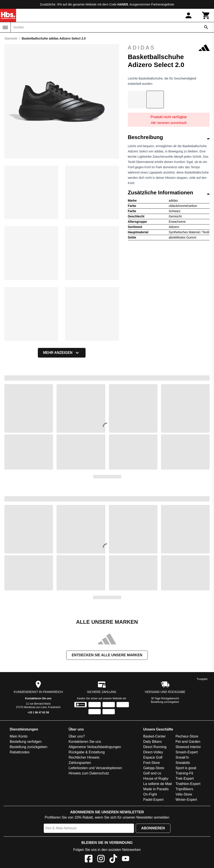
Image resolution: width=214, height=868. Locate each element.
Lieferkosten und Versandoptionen (95, 768)
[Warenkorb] (206, 15)
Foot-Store (152, 763)
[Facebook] (89, 859)
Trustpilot (202, 679)
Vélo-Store (184, 794)
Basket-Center (154, 736)
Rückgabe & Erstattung (87, 752)
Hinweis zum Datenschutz (89, 773)
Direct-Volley (153, 752)
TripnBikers (184, 789)
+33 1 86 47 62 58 (38, 712)
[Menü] (5, 27)
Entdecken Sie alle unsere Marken (107, 655)
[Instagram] (101, 859)
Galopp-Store (154, 768)
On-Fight (150, 794)
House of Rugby (156, 778)
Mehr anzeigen (62, 353)
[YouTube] (126, 859)
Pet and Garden (188, 742)
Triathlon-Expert (188, 784)
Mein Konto (19, 736)
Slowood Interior (188, 747)
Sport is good (186, 768)
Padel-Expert (153, 800)
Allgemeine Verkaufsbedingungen (95, 747)
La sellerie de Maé (158, 784)
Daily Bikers (152, 742)
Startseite (11, 38)
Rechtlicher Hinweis (84, 757)
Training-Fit (184, 773)
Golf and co (152, 773)
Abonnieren (153, 828)
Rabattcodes (20, 752)
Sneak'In (182, 757)
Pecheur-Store (187, 736)
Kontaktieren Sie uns (38, 698)
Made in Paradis (156, 789)
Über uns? (77, 736)
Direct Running (155, 747)
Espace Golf (153, 757)
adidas (169, 48)
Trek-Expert (185, 778)
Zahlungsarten (80, 763)
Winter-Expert (186, 800)
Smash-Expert (187, 752)
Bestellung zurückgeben (165, 702)
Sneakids (183, 763)
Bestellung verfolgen (26, 742)
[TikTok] (113, 859)
